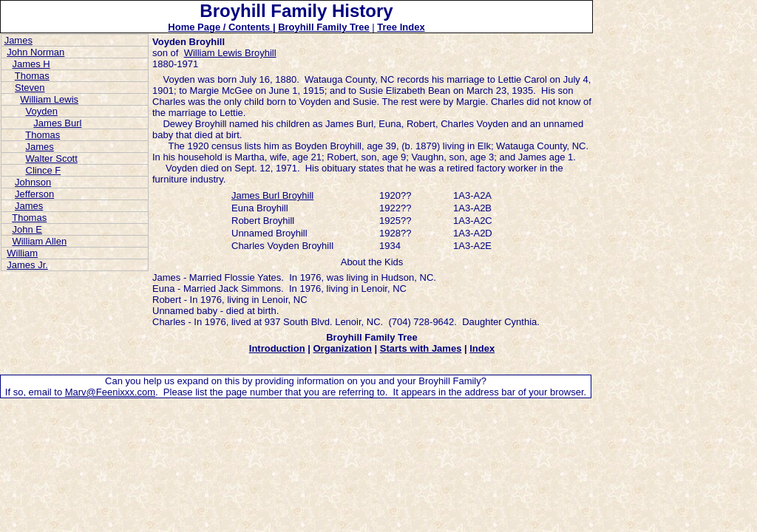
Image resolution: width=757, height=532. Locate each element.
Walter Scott (52, 158)
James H (31, 64)
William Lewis (49, 99)
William (22, 253)
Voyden (42, 111)
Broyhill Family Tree (324, 27)
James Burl (57, 123)
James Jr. (27, 265)
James (18, 40)
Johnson (33, 182)
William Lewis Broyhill (230, 53)
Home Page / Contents (220, 27)
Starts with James (421, 348)
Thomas (32, 76)
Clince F (44, 170)
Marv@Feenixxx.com (110, 392)
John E (27, 229)
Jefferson (34, 194)
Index (482, 348)
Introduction (277, 348)
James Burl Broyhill (272, 195)
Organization (342, 348)
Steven (30, 88)
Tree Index (401, 27)
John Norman (35, 52)
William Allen (39, 241)
